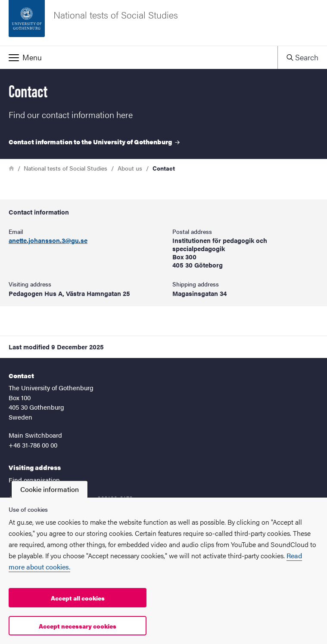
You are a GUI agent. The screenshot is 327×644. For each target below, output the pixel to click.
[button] (139, 57)
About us (130, 168)
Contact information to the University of (94, 142)
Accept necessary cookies (78, 626)
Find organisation (34, 480)
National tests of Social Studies (65, 168)
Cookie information (50, 489)
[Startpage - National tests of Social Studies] (163, 23)
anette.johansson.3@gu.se (48, 241)
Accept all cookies (78, 598)
